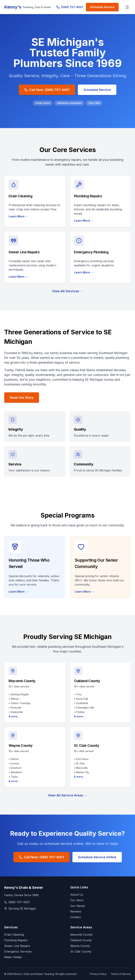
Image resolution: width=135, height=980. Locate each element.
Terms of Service (121, 974)
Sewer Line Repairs (17, 946)
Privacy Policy (98, 974)
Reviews (76, 911)
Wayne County (80, 946)
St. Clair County (81, 951)
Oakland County (81, 940)
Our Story (77, 900)
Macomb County (81, 935)
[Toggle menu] (127, 7)
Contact (75, 917)
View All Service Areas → (67, 795)
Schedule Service (102, 7)
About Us (77, 895)
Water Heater (13, 957)
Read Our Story (22, 398)
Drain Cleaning (14, 935)
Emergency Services (18, 951)
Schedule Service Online (97, 857)
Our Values (78, 906)
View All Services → (68, 291)
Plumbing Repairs (16, 940)
